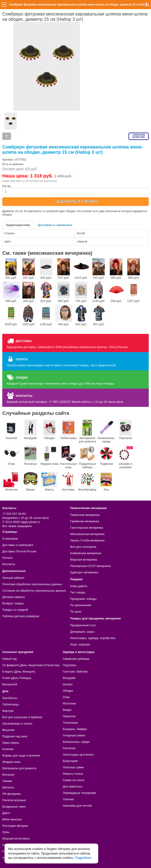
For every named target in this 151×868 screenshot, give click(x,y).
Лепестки (11, 481)
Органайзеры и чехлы (17, 724)
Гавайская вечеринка (85, 521)
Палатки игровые (14, 800)
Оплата (7, 558)
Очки (11, 455)
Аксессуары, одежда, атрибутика (93, 638)
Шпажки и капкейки (126, 457)
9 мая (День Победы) (17, 678)
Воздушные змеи (14, 807)
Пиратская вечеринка (85, 515)
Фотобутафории (87, 481)
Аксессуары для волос (78, 755)
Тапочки (68, 799)
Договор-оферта (14, 597)
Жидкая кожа (49, 455)
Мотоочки (69, 703)
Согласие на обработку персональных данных (34, 591)
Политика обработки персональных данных (32, 584)
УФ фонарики (11, 794)
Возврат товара (13, 603)
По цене (76, 612)
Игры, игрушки (80, 644)
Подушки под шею (15, 736)
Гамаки (7, 781)
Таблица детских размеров (21, 616)
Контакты (9, 564)
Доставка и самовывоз (55, 225)
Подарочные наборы (88, 457)
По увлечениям (81, 605)
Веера (67, 710)
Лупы (6, 832)
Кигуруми (30, 430)
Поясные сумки (73, 767)
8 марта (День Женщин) (19, 672)
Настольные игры (68, 457)
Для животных (73, 786)
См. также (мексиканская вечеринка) (47, 253)
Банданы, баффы (75, 729)
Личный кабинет (13, 578)
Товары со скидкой (15, 610)
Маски (30, 481)
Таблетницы (68, 430)
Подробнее (83, 858)
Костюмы (68, 481)
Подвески (106, 455)
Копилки (11, 430)
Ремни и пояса (73, 774)
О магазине (10, 539)
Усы (106, 481)
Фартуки (8, 711)
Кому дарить (79, 586)
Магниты (8, 787)
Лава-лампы (11, 743)
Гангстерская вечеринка (87, 528)
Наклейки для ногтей (77, 806)
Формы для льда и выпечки (21, 755)
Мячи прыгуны (12, 819)
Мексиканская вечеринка (87, 534)
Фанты (49, 481)
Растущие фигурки (15, 826)
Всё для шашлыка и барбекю (22, 717)
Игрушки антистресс (16, 838)
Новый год (9, 659)
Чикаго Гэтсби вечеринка (87, 540)
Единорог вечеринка (84, 572)
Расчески (30, 455)
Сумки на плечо (74, 780)
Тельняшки (70, 723)
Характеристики (18, 225)
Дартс (6, 813)
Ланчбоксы (10, 698)
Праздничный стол (83, 625)
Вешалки (8, 730)
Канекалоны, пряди (106, 431)
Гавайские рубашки (76, 659)
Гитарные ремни (74, 735)
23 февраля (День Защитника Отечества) (31, 665)
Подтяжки (69, 665)
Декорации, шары (82, 632)
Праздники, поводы (83, 599)
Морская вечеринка (83, 560)
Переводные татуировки (79, 793)
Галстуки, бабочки (75, 672)
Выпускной (10, 684)
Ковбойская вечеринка (86, 553)
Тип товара (78, 592)
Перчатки (126, 430)
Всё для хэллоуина (83, 547)
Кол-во (75, 190)
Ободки (49, 430)
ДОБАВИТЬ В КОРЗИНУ (77, 201)
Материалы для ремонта (87, 431)
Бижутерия (70, 761)
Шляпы (68, 684)
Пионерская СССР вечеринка (90, 566)
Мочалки (8, 775)
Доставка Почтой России (19, 551)
